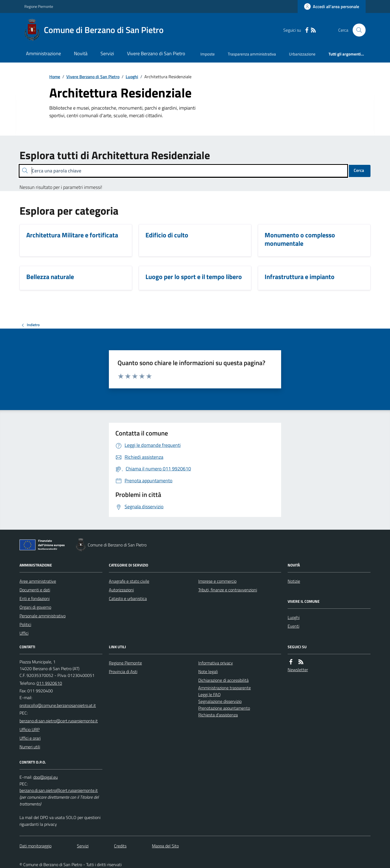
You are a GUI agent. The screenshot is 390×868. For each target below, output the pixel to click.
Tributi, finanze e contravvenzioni (228, 590)
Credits (120, 846)
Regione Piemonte (39, 6)
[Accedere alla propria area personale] (332, 6)
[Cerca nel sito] (357, 30)
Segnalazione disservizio (220, 701)
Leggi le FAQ (209, 695)
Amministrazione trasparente (225, 688)
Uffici (24, 633)
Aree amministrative (38, 581)
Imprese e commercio (217, 581)
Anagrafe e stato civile (129, 581)
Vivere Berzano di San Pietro (156, 53)
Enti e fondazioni (35, 598)
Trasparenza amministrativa (252, 54)
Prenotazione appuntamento (224, 708)
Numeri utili (30, 747)
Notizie (294, 581)
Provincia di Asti (123, 672)
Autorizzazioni (121, 590)
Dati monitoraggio (35, 846)
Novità (81, 53)
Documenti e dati (35, 590)
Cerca (359, 170)
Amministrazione (43, 53)
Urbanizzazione (302, 54)
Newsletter (298, 670)
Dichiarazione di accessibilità (223, 680)
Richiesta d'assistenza (218, 715)
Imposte (208, 54)
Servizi (107, 53)
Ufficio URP (30, 729)
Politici (25, 624)
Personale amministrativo (43, 616)
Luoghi (132, 77)
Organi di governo (35, 607)
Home (55, 77)
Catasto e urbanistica (128, 598)
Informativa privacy (216, 663)
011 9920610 (49, 683)
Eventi (293, 626)
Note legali (208, 672)
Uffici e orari (30, 738)
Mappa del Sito (165, 846)
